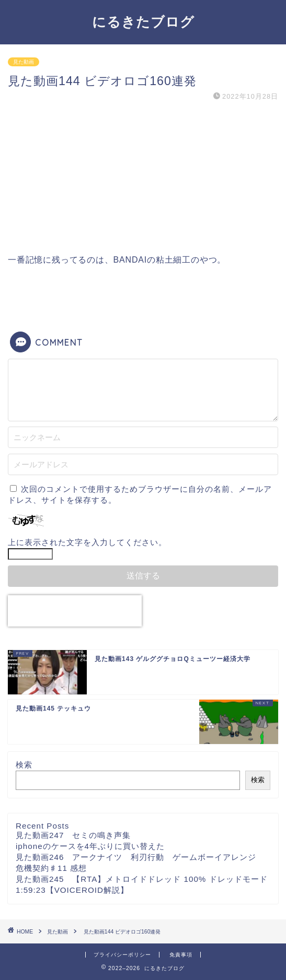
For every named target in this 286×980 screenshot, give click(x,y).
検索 (24, 765)
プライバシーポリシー (122, 955)
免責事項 (181, 955)
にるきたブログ (143, 21)
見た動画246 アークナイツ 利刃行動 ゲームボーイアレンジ (140, 857)
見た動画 (24, 62)
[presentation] (75, 611)
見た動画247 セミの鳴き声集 (73, 835)
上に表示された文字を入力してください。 (87, 542)
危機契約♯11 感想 (51, 868)
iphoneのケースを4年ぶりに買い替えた (90, 846)
